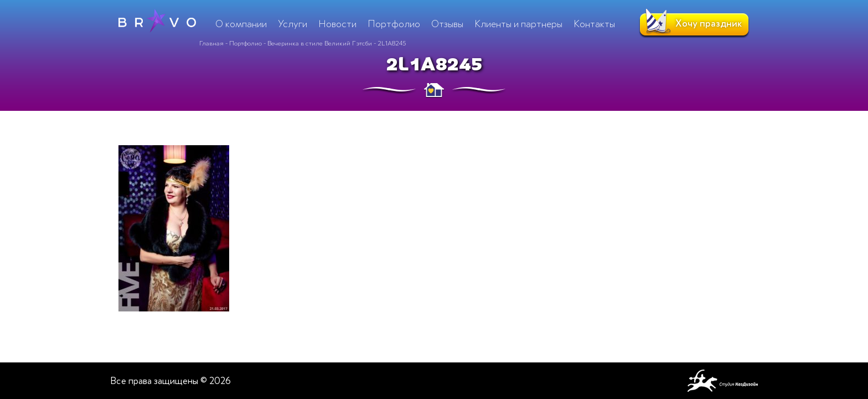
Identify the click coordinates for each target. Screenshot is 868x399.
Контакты (594, 24)
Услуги (293, 24)
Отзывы (447, 24)
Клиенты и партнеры (518, 24)
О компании (241, 24)
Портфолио (246, 43)
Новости (337, 24)
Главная (211, 43)
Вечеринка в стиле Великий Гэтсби (320, 43)
